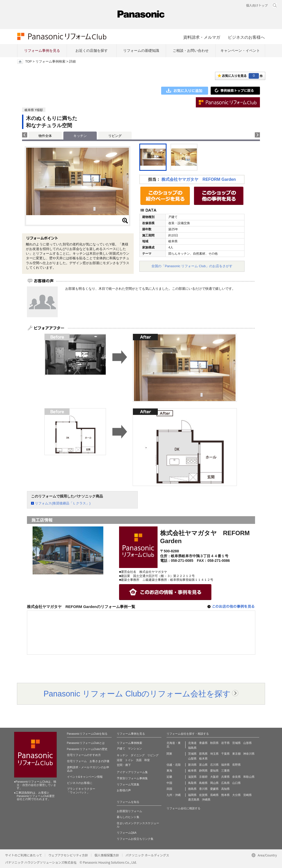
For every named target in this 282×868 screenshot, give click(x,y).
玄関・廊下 (124, 765)
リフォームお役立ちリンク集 (135, 839)
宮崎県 (247, 795)
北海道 (192, 743)
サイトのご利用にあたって (23, 855)
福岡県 (192, 795)
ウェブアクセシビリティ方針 (68, 855)
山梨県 (192, 759)
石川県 (214, 765)
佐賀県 (203, 795)
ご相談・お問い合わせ (191, 51)
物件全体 (45, 136)
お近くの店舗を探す (92, 51)
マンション (135, 749)
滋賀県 (192, 777)
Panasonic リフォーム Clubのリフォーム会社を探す (137, 694)
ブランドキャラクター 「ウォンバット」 (81, 791)
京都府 (203, 777)
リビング (115, 136)
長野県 (236, 765)
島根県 (203, 783)
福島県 (192, 748)
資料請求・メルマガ (202, 37)
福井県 (225, 765)
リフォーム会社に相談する (183, 808)
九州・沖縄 (174, 795)
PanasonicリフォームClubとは (86, 743)
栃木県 (203, 759)
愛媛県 (214, 789)
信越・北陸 (174, 765)
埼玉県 (214, 754)
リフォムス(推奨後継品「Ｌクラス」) (63, 503)
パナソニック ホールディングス (147, 855)
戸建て (121, 749)
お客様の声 (124, 790)
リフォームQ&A (127, 833)
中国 (169, 783)
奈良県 (236, 777)
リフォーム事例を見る (42, 51)
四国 (169, 789)
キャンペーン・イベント (240, 51)
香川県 (203, 789)
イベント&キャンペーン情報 (85, 777)
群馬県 (203, 754)
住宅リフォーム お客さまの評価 (88, 761)
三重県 (225, 771)
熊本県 (225, 795)
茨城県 (192, 754)
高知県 (225, 789)
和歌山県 (249, 777)
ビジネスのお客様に (80, 783)
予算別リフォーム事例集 (132, 778)
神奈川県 (249, 754)
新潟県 (192, 765)
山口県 (236, 783)
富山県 (203, 765)
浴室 (120, 760)
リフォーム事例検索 (50, 62)
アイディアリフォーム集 (132, 772)
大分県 (236, 795)
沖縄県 (206, 800)
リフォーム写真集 (128, 784)
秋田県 (214, 743)
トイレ (129, 760)
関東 (169, 754)
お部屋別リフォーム (129, 811)
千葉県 (225, 754)
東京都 (236, 754)
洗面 (139, 760)
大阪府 (214, 777)
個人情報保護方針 (107, 855)
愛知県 (214, 771)
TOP (28, 62)
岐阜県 (192, 771)
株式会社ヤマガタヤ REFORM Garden (199, 179)
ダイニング (138, 755)
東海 (169, 771)
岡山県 (214, 783)
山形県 (247, 743)
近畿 (169, 777)
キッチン (122, 755)
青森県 (203, 743)
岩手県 (225, 743)
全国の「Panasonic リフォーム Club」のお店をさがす (192, 266)
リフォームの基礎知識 (141, 51)
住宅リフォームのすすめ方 (84, 755)
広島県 (225, 783)
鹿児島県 (194, 800)
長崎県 (214, 795)
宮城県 (236, 743)
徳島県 (192, 789)
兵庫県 (225, 777)
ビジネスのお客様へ (246, 37)
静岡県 (203, 771)
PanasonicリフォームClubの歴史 (87, 749)
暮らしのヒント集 (128, 817)
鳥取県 (192, 783)
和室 (147, 760)
